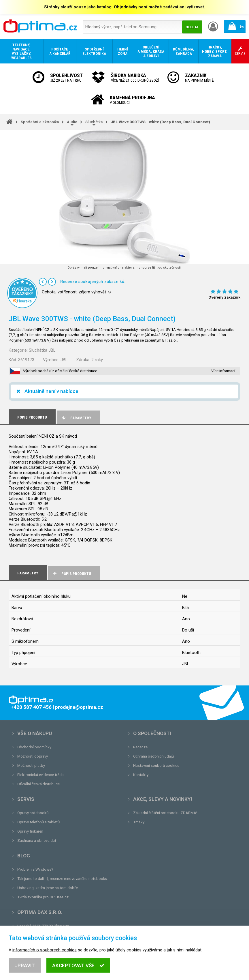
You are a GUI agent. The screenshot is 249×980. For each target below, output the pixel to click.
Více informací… (225, 371)
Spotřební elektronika (40, 122)
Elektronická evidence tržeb (40, 775)
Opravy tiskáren (30, 831)
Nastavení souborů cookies (156, 766)
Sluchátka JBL (42, 350)
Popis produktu (72, 574)
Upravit (25, 972)
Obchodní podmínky (34, 747)
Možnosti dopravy (33, 756)
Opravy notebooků (33, 813)
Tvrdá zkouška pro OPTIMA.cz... (44, 897)
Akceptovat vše (78, 972)
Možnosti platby (31, 766)
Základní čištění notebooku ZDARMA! (165, 813)
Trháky (139, 822)
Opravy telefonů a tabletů (38, 822)
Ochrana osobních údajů (153, 756)
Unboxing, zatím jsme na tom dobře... (49, 888)
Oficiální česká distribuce (38, 784)
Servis (26, 799)
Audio (72, 122)
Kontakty (141, 775)
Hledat (192, 27)
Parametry (76, 418)
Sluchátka (94, 122)
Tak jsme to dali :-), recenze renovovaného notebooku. (63, 879)
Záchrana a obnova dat (37, 841)
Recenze (140, 747)
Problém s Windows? (35, 869)
